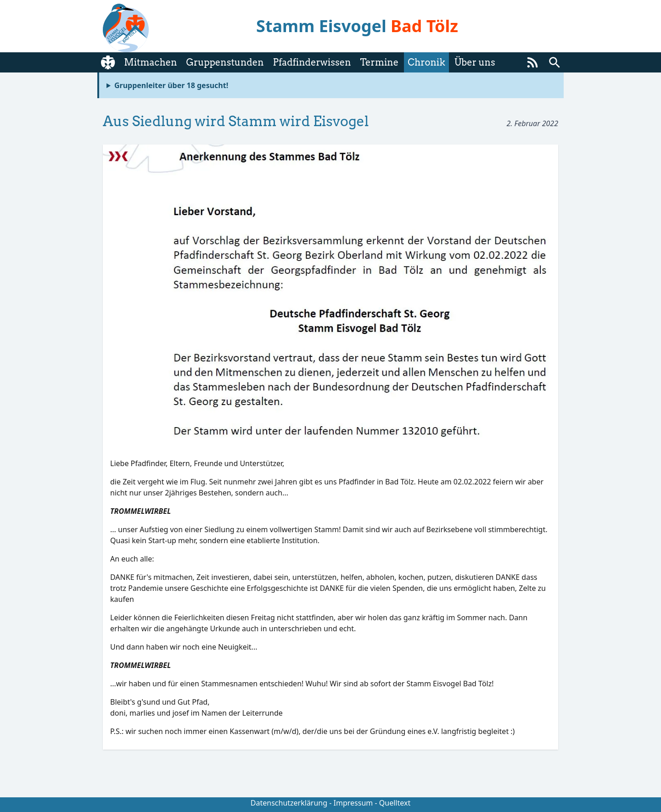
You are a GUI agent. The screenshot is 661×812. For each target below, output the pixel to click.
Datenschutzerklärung (289, 803)
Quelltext (395, 803)
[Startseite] (108, 62)
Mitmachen (150, 62)
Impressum (353, 803)
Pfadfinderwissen (312, 62)
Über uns (475, 62)
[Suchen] (555, 62)
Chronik (426, 62)
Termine (379, 62)
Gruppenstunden (225, 62)
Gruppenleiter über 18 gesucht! (171, 85)
